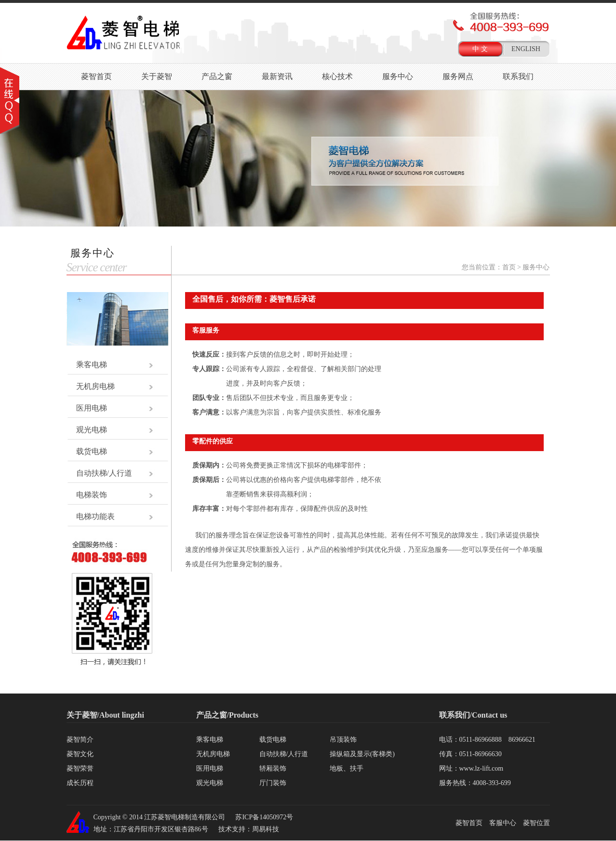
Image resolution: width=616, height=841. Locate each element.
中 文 (480, 49)
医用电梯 (92, 408)
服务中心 (398, 76)
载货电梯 (92, 451)
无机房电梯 (95, 386)
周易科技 (266, 829)
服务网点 (458, 76)
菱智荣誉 (80, 768)
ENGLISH (526, 49)
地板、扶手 (347, 768)
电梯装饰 (92, 495)
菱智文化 (80, 754)
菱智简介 (80, 740)
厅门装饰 (273, 783)
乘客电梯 (92, 365)
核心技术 (337, 76)
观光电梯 (92, 430)
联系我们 (518, 76)
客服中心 (503, 823)
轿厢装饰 (273, 768)
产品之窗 (217, 76)
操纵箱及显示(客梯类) (362, 754)
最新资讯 (277, 76)
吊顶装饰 (343, 740)
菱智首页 (96, 76)
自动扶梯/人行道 (104, 473)
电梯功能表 (95, 516)
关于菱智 (157, 76)
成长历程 (80, 783)
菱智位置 (536, 823)
